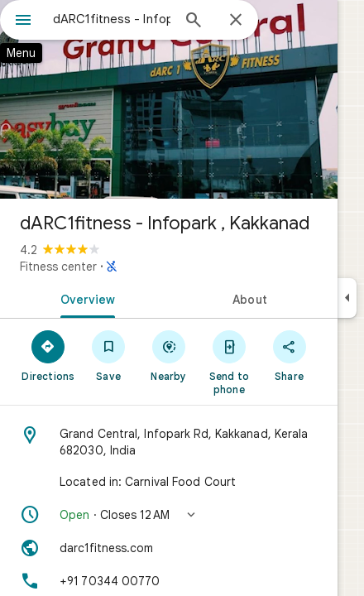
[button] (169, 515)
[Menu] (23, 22)
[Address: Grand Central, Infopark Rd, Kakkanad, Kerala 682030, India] (169, 442)
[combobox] (112, 19)
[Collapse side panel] (347, 298)
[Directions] (48, 355)
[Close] (236, 21)
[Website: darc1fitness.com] (169, 548)
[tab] (84, 298)
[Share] (289, 355)
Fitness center (58, 267)
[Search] (194, 22)
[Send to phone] (229, 362)
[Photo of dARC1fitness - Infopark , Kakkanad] (169, 99)
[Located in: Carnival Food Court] (169, 482)
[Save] (109, 355)
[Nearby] (169, 355)
